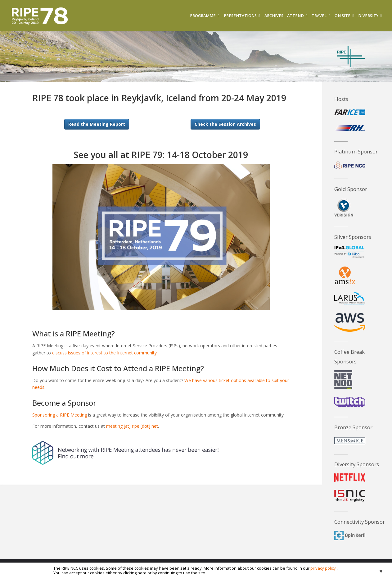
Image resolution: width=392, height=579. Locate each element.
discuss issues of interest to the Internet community (104, 353)
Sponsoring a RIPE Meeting (60, 415)
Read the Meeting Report (97, 124)
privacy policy (323, 568)
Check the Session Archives (225, 124)
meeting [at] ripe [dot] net (132, 426)
